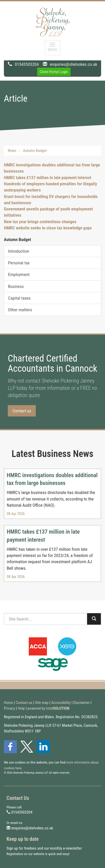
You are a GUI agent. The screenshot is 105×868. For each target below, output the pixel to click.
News (12, 151)
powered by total (48, 708)
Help (21, 708)
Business (16, 286)
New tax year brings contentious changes (40, 222)
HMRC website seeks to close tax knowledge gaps (48, 228)
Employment (19, 274)
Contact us (22, 411)
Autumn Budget (35, 151)
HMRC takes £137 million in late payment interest (48, 178)
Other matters (20, 310)
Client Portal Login (54, 72)
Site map (42, 703)
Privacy (9, 708)
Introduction (19, 251)
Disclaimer (82, 703)
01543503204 (27, 64)
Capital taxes (19, 298)
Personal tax (19, 263)
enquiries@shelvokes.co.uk (73, 64)
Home (8, 703)
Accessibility (61, 703)
